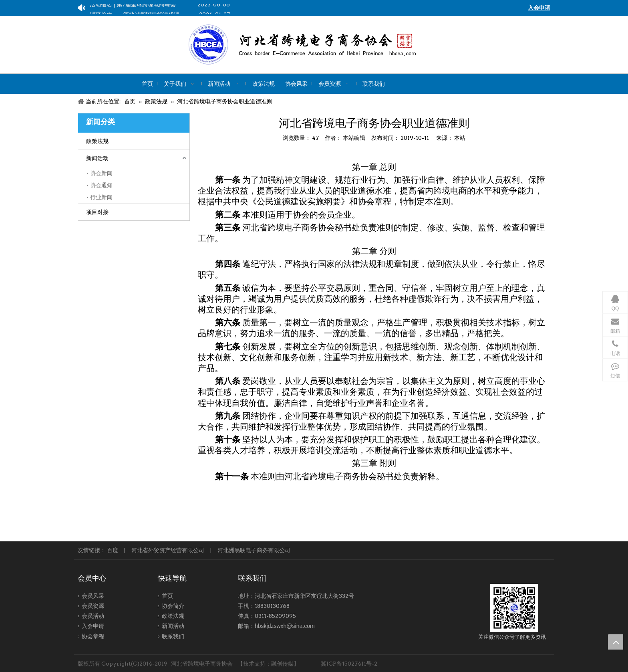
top (616, 642)
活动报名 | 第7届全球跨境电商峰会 (133, 6)
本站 (460, 138)
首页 (167, 596)
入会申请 (93, 626)
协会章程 (93, 636)
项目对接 (97, 212)
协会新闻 (101, 173)
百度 (113, 550)
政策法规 (97, 141)
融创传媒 (282, 664)
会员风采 (93, 596)
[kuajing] (329, 45)
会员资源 (93, 606)
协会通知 (101, 185)
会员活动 (93, 616)
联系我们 (173, 636)
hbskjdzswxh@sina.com (285, 626)
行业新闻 (101, 197)
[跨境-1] (514, 608)
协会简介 (173, 606)
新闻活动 (97, 158)
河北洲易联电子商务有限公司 (254, 550)
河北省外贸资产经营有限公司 (168, 550)
